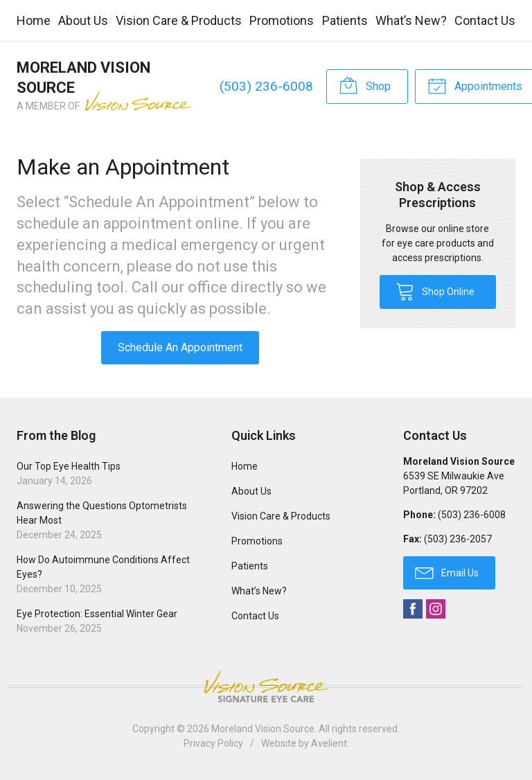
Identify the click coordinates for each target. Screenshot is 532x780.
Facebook (413, 609)
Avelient (329, 743)
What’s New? (411, 20)
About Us (83, 20)
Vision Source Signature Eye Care (266, 686)
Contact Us (485, 20)
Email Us (447, 572)
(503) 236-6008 (266, 86)
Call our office (179, 287)
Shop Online (435, 291)
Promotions (282, 20)
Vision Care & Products (179, 20)
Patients (345, 20)
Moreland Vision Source (263, 729)
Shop (365, 85)
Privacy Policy (213, 743)
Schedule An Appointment (180, 347)
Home (34, 20)
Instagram (436, 609)
